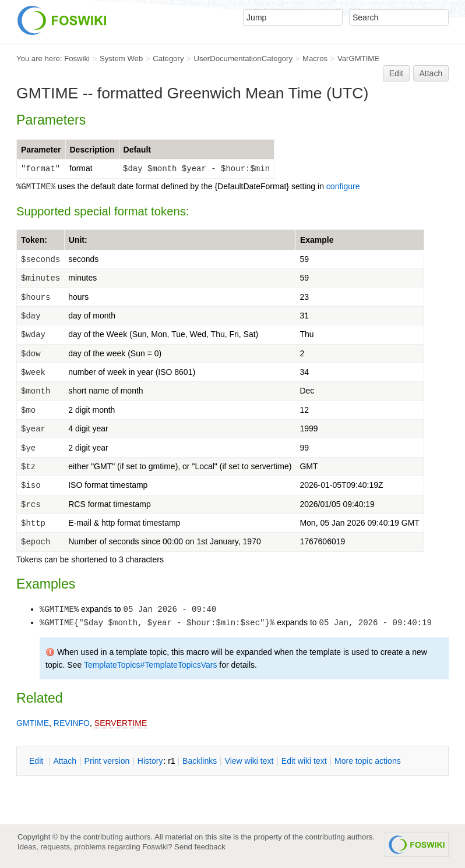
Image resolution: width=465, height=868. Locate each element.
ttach (65, 761)
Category (168, 59)
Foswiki (77, 59)
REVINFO (72, 723)
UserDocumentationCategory (243, 59)
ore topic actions (368, 761)
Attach (431, 73)
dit (37, 761)
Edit (396, 73)
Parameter (41, 150)
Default (137, 150)
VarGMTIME (358, 59)
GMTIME (33, 723)
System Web (121, 59)
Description (92, 150)
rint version (107, 761)
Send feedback (200, 847)
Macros (315, 59)
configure (343, 186)
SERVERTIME (121, 723)
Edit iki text (304, 761)
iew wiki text (249, 761)
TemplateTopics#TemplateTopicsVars (151, 665)
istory (150, 761)
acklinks (200, 761)
